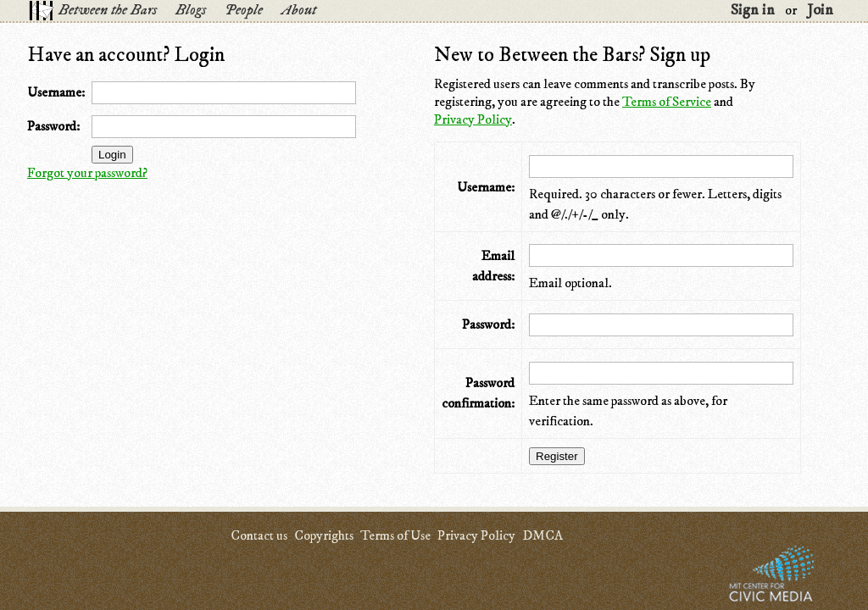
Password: (53, 126)
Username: (56, 92)
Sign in (753, 10)
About (299, 10)
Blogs (191, 10)
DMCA (542, 535)
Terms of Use (395, 535)
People (244, 10)
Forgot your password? (87, 173)
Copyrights (324, 535)
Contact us (259, 535)
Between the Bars (108, 10)
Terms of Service (667, 102)
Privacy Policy (473, 119)
